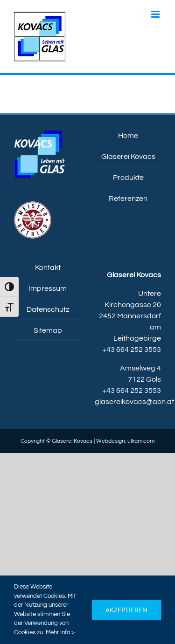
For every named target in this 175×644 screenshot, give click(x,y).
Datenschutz (48, 309)
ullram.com (141, 441)
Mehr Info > (60, 632)
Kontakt (48, 267)
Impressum (48, 288)
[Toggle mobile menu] (156, 14)
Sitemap (48, 330)
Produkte (128, 178)
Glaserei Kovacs (128, 157)
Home (128, 136)
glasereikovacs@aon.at (134, 402)
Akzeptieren (126, 610)
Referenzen (128, 199)
